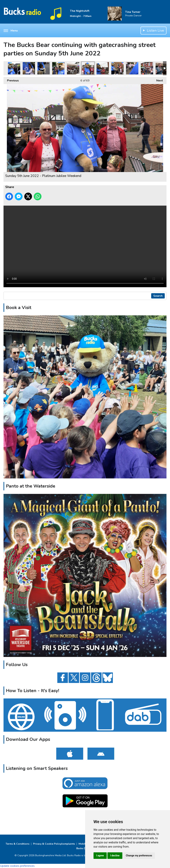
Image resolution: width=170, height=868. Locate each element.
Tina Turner (133, 12)
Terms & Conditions (17, 844)
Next (158, 80)
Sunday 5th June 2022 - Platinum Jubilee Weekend (14, 68)
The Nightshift (80, 11)
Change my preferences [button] (139, 856)
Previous (11, 80)
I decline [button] (115, 856)
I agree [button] (100, 856)
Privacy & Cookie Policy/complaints (54, 844)
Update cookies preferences (17, 866)
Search (158, 296)
